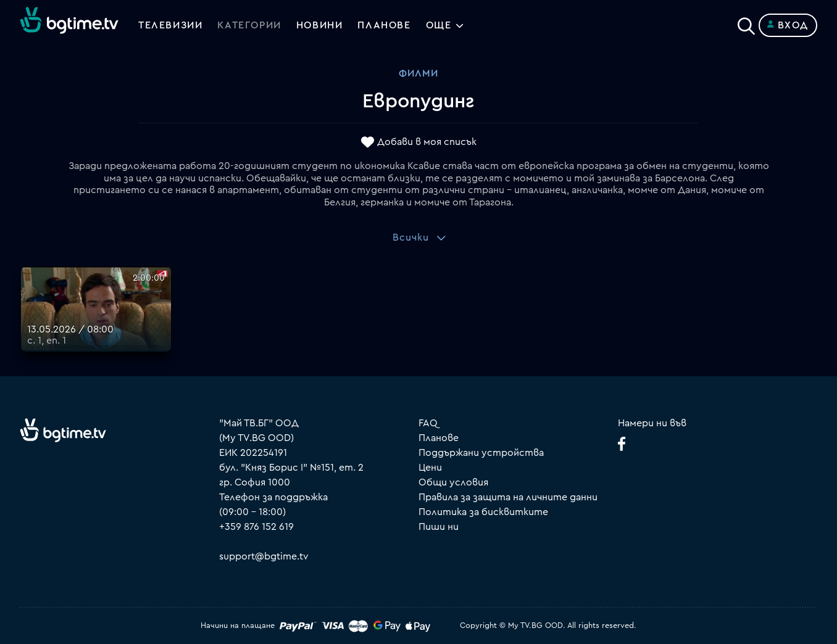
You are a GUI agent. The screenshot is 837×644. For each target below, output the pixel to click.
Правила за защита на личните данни (508, 497)
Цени (430, 468)
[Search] (746, 23)
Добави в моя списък (427, 142)
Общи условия (453, 482)
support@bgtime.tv (264, 556)
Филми (418, 73)
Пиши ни (439, 527)
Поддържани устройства (481, 453)
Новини (320, 25)
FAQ (428, 423)
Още (439, 25)
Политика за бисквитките (483, 512)
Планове (439, 438)
